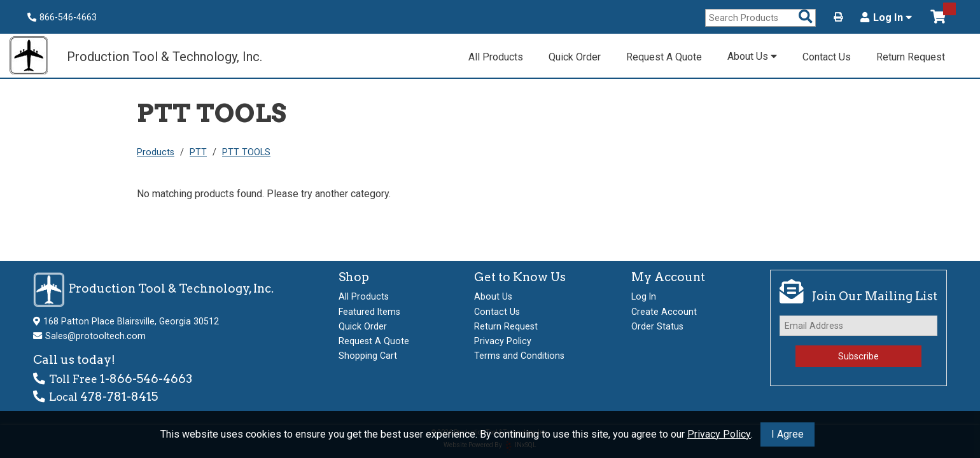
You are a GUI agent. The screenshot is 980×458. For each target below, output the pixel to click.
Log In (886, 18)
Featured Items (369, 312)
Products (156, 152)
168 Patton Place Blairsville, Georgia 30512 (131, 321)
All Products (496, 57)
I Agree (787, 434)
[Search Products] (806, 17)
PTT (198, 152)
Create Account (664, 312)
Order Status (657, 326)
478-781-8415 (119, 397)
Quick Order (575, 57)
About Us (752, 56)
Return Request (911, 57)
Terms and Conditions (519, 356)
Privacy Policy (719, 434)
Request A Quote (664, 57)
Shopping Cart (368, 356)
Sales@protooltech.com (95, 336)
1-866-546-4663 (146, 379)
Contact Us (827, 57)
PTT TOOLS (246, 152)
